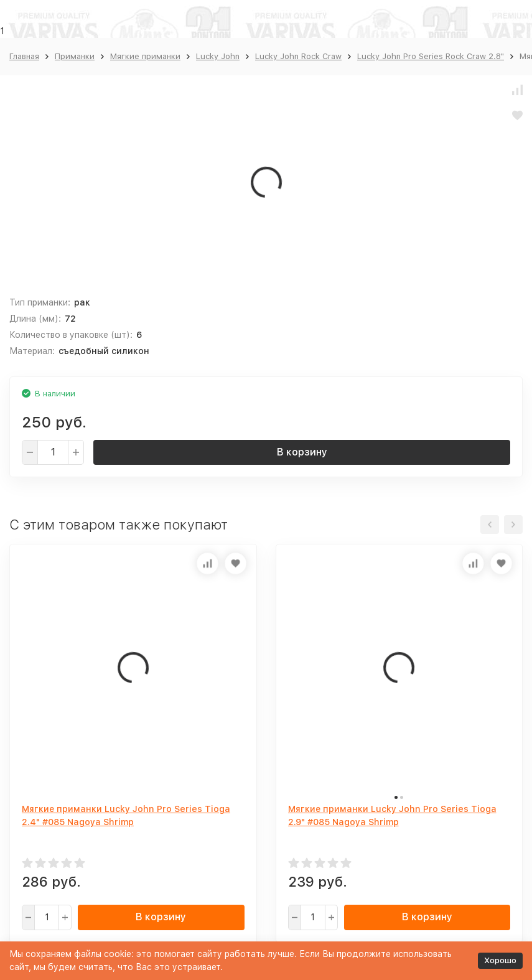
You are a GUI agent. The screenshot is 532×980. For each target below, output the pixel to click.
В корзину (302, 452)
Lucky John (218, 56)
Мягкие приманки (145, 56)
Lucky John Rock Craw (298, 56)
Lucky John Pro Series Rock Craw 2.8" (431, 56)
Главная (24, 56)
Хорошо (500, 960)
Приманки (75, 56)
